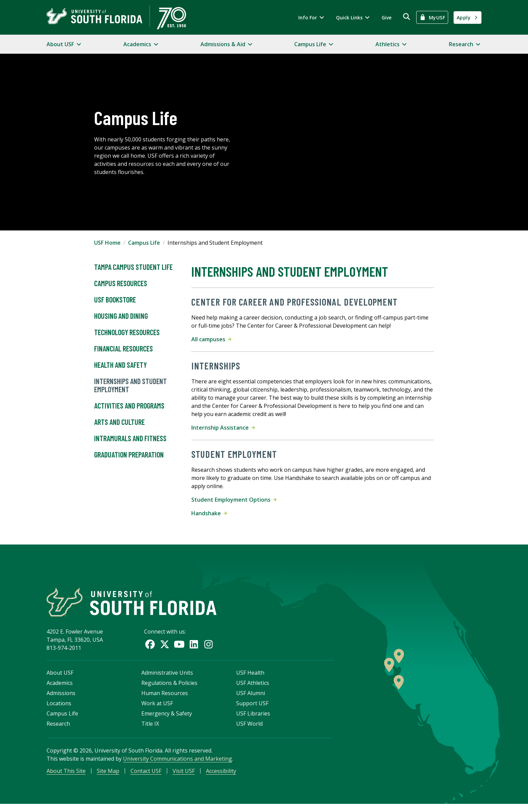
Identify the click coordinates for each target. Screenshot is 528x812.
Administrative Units (167, 678)
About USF (60, 678)
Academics (60, 689)
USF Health (250, 678)
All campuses (211, 339)
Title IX (150, 729)
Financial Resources (124, 349)
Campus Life (144, 243)
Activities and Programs (129, 406)
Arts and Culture (119, 422)
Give (386, 18)
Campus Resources (121, 283)
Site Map (108, 777)
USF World (249, 729)
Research (58, 729)
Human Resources (165, 699)
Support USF (252, 709)
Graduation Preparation (129, 455)
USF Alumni (251, 699)
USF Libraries (253, 719)
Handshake (209, 513)
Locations (59, 709)
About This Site (66, 777)
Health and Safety (120, 365)
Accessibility (221, 777)
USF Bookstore (115, 300)
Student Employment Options (234, 500)
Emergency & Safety (167, 719)
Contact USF (146, 777)
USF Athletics (253, 689)
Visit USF (184, 777)
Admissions (61, 699)
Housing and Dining (121, 316)
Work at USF (157, 709)
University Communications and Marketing (178, 764)
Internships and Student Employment (130, 385)
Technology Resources (127, 332)
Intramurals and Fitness (130, 438)
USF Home (107, 243)
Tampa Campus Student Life (133, 267)
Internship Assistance (223, 428)
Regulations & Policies (169, 689)
